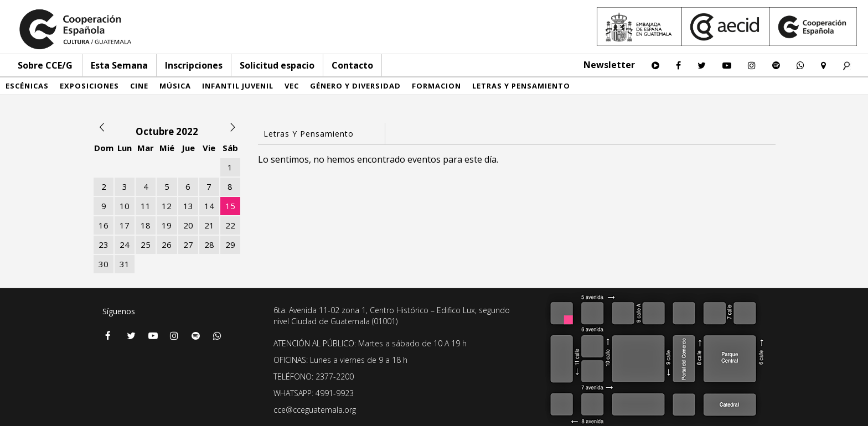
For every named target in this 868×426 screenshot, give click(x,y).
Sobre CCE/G (45, 65)
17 (125, 225)
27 (188, 245)
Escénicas (27, 86)
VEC (292, 86)
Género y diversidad (355, 86)
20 (188, 225)
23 (104, 245)
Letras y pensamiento (521, 86)
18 (146, 225)
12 (167, 206)
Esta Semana (119, 65)
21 (209, 225)
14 (209, 206)
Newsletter (609, 65)
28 (209, 245)
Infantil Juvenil (238, 86)
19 (167, 225)
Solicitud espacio (277, 65)
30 (104, 264)
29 (230, 245)
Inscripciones (194, 65)
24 (125, 245)
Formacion (436, 86)
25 (146, 245)
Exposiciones (89, 86)
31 (125, 264)
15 (230, 206)
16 (104, 225)
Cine (139, 86)
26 (167, 245)
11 (146, 206)
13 (188, 206)
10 (125, 206)
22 (230, 225)
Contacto (352, 65)
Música (175, 86)
